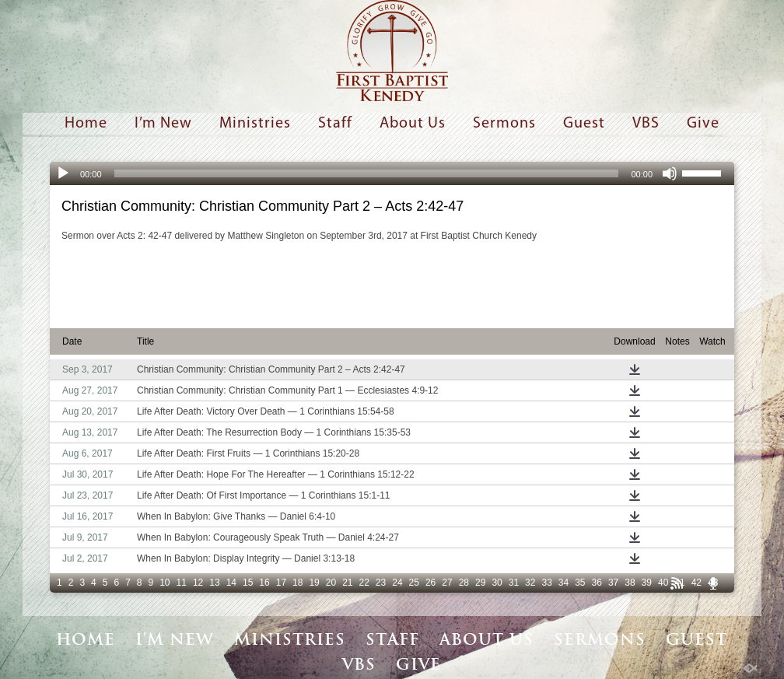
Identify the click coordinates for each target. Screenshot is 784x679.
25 (414, 583)
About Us (413, 124)
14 (231, 583)
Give (703, 124)
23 (381, 583)
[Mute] (670, 173)
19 (314, 583)
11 (182, 583)
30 (497, 583)
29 (480, 583)
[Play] (63, 173)
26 (430, 583)
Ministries (255, 124)
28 (464, 583)
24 (397, 583)
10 (164, 583)
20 (331, 583)
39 (647, 583)
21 (347, 583)
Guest (584, 124)
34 (563, 583)
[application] (392, 173)
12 (198, 583)
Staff (335, 124)
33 (546, 583)
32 (530, 583)
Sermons (504, 124)
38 (630, 583)
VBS (646, 124)
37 (613, 583)
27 (447, 583)
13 (214, 583)
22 (364, 583)
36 (597, 583)
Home (86, 124)
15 (248, 583)
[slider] (367, 173)
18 (297, 583)
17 (281, 583)
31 (514, 583)
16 (264, 583)
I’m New (163, 124)
